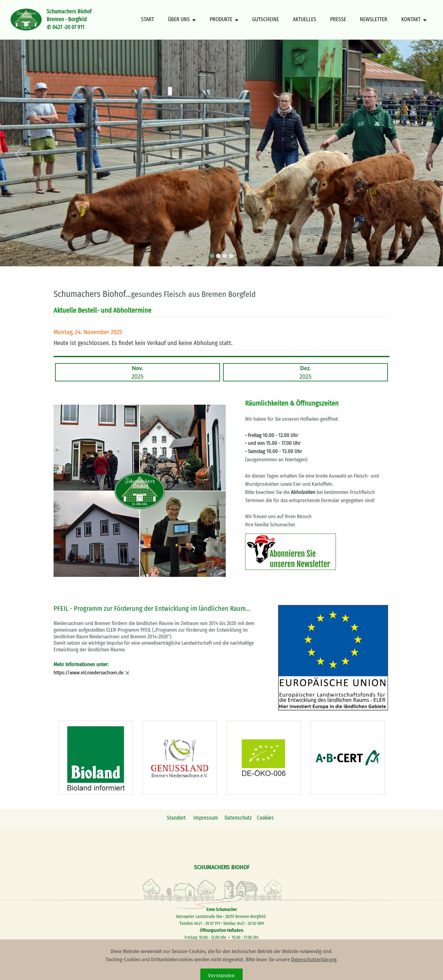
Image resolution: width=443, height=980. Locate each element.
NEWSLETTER (374, 20)
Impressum (206, 818)
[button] (21, 155)
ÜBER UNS (179, 20)
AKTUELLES (305, 20)
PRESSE (338, 20)
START (148, 20)
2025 (138, 372)
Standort (176, 818)
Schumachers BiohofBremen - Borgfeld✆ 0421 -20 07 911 (69, 20)
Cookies (266, 818)
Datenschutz (238, 818)
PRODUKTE (221, 20)
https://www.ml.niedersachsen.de (89, 673)
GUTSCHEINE (266, 20)
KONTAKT (411, 20)
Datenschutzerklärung (314, 973)
